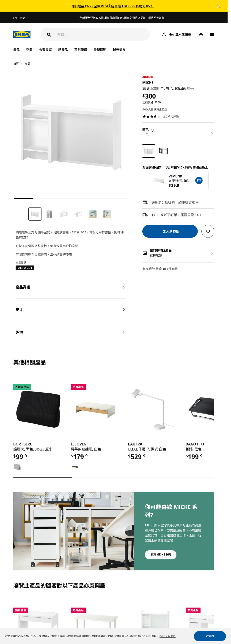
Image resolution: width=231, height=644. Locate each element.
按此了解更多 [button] (168, 636)
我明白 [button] (210, 636)
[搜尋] (103, 35)
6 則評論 (173, 116)
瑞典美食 (119, 50)
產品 (27, 64)
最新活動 (100, 50)
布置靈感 (45, 50)
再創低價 (81, 50)
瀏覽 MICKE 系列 (161, 554)
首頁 (16, 64)
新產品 (63, 50)
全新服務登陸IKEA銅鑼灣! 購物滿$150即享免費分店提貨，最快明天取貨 (122, 18)
